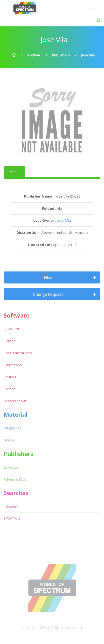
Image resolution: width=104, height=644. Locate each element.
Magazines (13, 428)
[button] (99, 20)
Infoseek (11, 506)
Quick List (12, 329)
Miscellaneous (15, 401)
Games (10, 341)
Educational (13, 365)
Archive (34, 55)
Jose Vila (64, 220)
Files (48, 277)
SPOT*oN (12, 518)
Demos (10, 389)
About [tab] (14, 171)
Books (9, 440)
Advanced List (15, 479)
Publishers (61, 55)
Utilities (10, 377)
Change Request (48, 294)
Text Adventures (18, 353)
